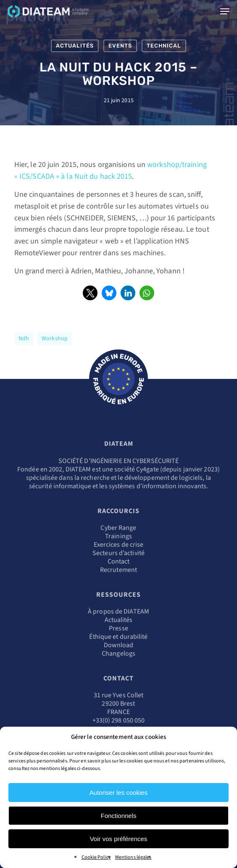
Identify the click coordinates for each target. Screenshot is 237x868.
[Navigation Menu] (225, 11)
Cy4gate (147, 469)
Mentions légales (133, 857)
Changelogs (118, 654)
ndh (24, 339)
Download (119, 645)
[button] (90, 293)
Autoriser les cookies (118, 793)
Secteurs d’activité (118, 553)
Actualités (75, 46)
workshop (55, 339)
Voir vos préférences (119, 839)
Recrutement (118, 570)
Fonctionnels (118, 816)
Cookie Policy (96, 857)
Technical (164, 46)
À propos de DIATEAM (118, 611)
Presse (118, 628)
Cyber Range (118, 528)
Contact (119, 561)
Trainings (118, 536)
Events (120, 46)
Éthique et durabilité (118, 637)
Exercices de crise (119, 545)
